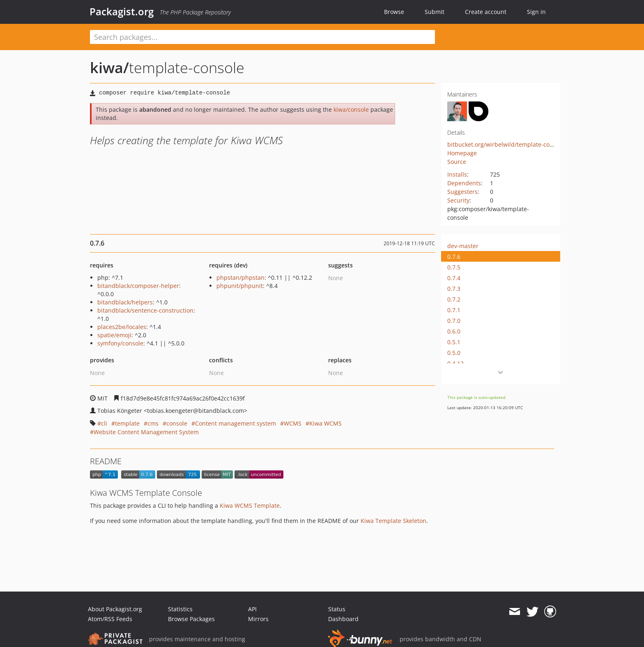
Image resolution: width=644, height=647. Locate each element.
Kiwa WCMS (325, 423)
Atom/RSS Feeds (110, 619)
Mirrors (258, 619)
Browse (394, 12)
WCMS (293, 423)
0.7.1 (454, 310)
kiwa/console (351, 109)
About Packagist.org (115, 609)
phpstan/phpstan (240, 277)
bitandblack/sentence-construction (145, 310)
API (252, 609)
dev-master (463, 246)
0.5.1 (454, 342)
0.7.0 (454, 321)
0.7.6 (454, 257)
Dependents (464, 183)
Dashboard (343, 619)
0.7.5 (454, 267)
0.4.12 (455, 363)
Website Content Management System (146, 432)
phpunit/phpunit (240, 286)
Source (457, 162)
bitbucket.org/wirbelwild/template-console (506, 144)
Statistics (180, 609)
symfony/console (120, 343)
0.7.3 (454, 289)
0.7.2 (454, 299)
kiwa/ (109, 68)
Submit (435, 12)
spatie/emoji (114, 335)
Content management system (236, 423)
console (177, 423)
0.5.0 (454, 353)
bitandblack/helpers (125, 302)
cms (153, 423)
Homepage (462, 153)
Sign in (536, 12)
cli (104, 423)
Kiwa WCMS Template (250, 505)
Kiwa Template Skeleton (393, 521)
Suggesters (462, 192)
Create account (486, 12)
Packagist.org (122, 12)
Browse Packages (191, 619)
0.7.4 (454, 278)
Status (337, 609)
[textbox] (262, 37)
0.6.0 (454, 331)
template (127, 423)
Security (458, 200)
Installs (457, 174)
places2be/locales (122, 327)
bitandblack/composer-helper (138, 286)
